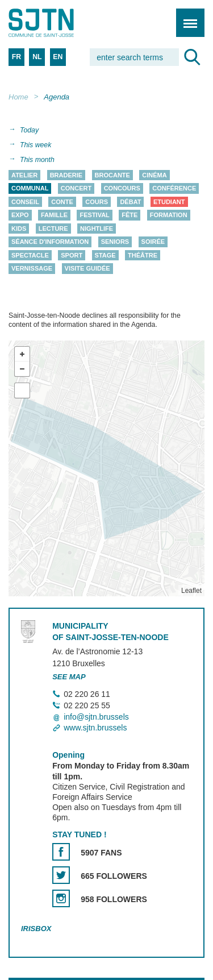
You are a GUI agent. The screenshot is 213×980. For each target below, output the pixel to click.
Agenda (57, 97)
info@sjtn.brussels (96, 717)
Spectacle (30, 255)
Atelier (24, 175)
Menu (187, 17)
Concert (76, 189)
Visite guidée (87, 269)
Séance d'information (50, 242)
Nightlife (97, 229)
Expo (20, 215)
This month (37, 160)
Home (18, 97)
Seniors (115, 242)
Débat (130, 202)
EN (58, 57)
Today (29, 130)
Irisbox (36, 929)
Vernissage (32, 269)
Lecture (53, 229)
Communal (30, 189)
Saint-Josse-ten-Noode (57, 23)
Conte (62, 202)
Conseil (25, 202)
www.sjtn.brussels (95, 728)
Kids (19, 229)
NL (37, 57)
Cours (97, 202)
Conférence (174, 189)
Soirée (153, 242)
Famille (54, 215)
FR (16, 57)
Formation (169, 215)
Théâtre (143, 255)
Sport (72, 255)
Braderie (66, 175)
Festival (94, 215)
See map (69, 677)
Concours (122, 189)
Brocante (112, 175)
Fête (130, 215)
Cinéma (154, 175)
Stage (105, 255)
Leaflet (191, 591)
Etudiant (169, 202)
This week (35, 145)
